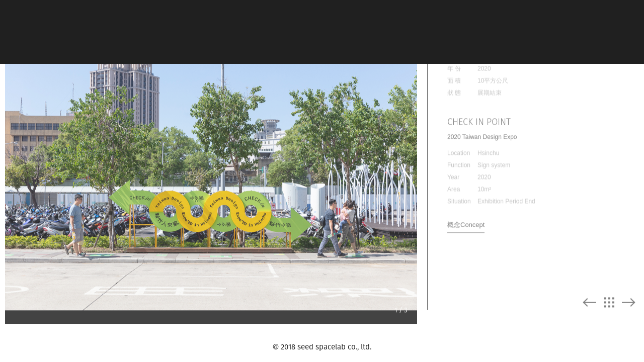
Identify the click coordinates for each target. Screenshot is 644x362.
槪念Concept (466, 220)
